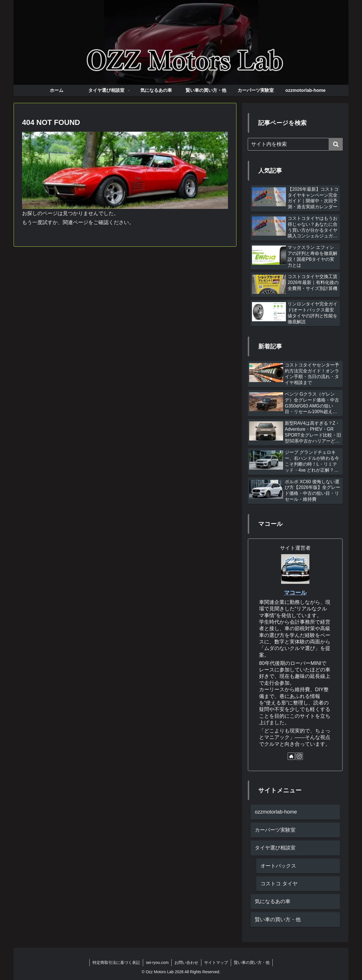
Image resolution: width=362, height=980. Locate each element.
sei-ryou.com (157, 962)
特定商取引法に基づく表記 (116, 962)
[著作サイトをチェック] (291, 756)
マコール (295, 593)
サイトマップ (216, 962)
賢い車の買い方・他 (252, 962)
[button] (336, 144)
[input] (295, 144)
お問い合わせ (186, 962)
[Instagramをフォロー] (299, 756)
